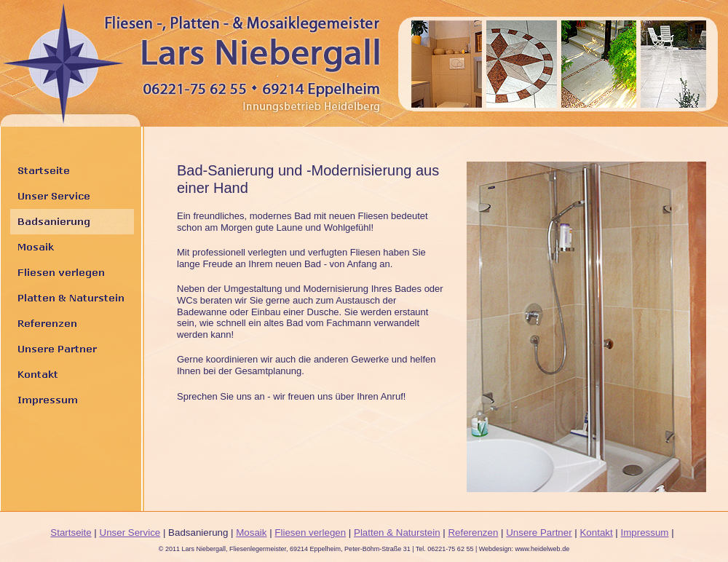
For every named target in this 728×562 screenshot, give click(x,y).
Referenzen (473, 533)
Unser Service (130, 533)
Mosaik (251, 533)
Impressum (645, 533)
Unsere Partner (539, 533)
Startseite (71, 533)
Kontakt (596, 533)
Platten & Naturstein (397, 533)
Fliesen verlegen (310, 533)
